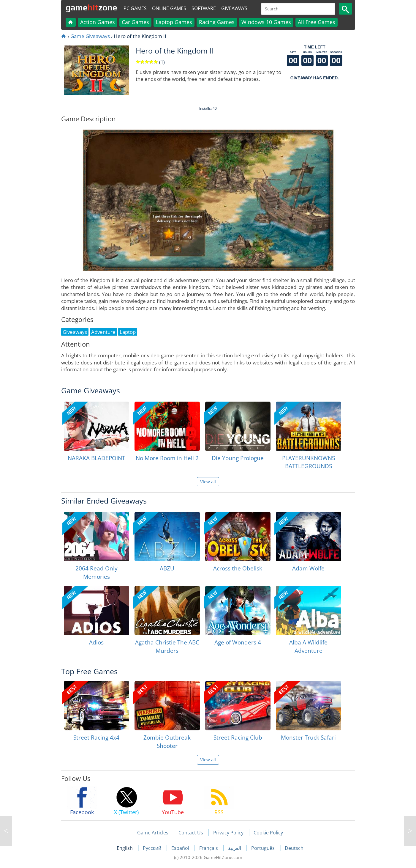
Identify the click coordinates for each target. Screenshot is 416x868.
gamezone (91, 7)
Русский (153, 848)
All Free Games (317, 22)
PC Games (135, 8)
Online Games (169, 8)
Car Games (135, 22)
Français (209, 848)
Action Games (98, 22)
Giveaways (234, 8)
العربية (235, 848)
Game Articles (153, 833)
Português (264, 848)
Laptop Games (174, 22)
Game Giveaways (90, 36)
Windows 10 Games (266, 22)
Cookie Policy (268, 833)
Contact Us (191, 833)
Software (204, 8)
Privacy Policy (228, 833)
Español (181, 848)
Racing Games (217, 22)
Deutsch (294, 848)
